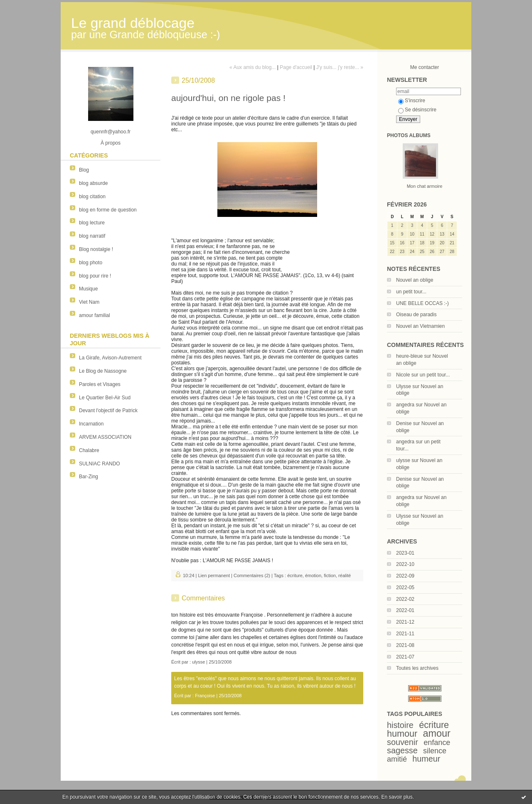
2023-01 (405, 553)
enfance (437, 743)
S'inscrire (412, 101)
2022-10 (405, 564)
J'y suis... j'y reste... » (340, 67)
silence (435, 751)
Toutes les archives (417, 668)
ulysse (403, 460)
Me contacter (425, 67)
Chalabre (89, 450)
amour (437, 733)
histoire (400, 725)
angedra (405, 405)
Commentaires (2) (252, 575)
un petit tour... (411, 292)
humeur (426, 759)
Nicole (403, 375)
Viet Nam (89, 302)
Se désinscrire (417, 110)
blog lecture (92, 223)
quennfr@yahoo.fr (111, 132)
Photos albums (409, 135)
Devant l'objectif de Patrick (108, 411)
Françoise (205, 696)
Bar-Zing (89, 477)
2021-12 (405, 622)
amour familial (95, 315)
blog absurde (93, 183)
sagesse (402, 750)
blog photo (91, 263)
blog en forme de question (108, 210)
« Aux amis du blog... (252, 67)
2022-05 (405, 588)
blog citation (92, 197)
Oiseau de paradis (416, 315)
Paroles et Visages (100, 384)
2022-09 (405, 576)
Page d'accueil (296, 67)
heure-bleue (409, 356)
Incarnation (91, 424)
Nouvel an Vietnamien (420, 326)
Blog (84, 170)
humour (402, 734)
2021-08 (405, 645)
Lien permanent (214, 575)
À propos (111, 143)
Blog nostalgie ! (96, 249)
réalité (345, 575)
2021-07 (405, 657)
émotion (313, 575)
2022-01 (405, 610)
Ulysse (404, 386)
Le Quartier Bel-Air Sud (105, 398)
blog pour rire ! (95, 276)
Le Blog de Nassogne (103, 371)
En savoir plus (397, 797)
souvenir (403, 742)
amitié (397, 759)
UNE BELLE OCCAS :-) (422, 303)
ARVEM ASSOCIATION (105, 437)
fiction (330, 575)
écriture (434, 725)
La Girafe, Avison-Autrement (110, 358)
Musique (88, 289)
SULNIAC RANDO (100, 464)
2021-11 (405, 634)
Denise (404, 423)
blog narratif (92, 236)
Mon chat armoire (425, 186)
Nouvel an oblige (415, 280)
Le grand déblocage (133, 23)
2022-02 (405, 599)
